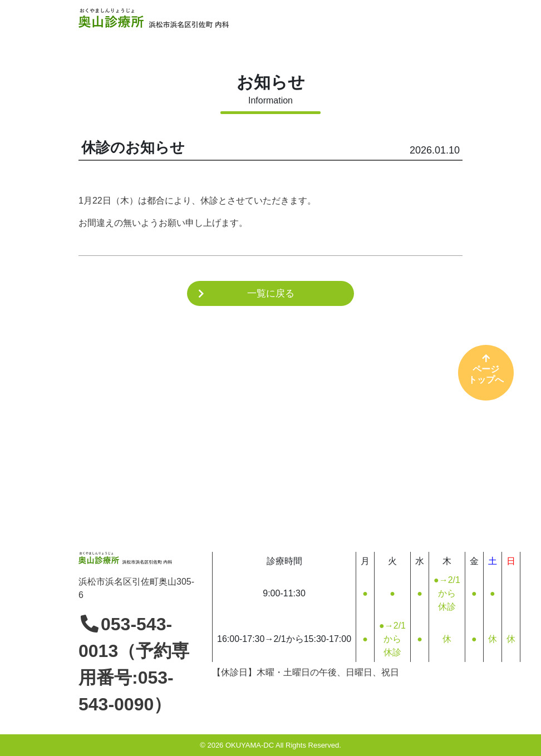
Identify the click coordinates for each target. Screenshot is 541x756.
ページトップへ (486, 369)
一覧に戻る (271, 293)
